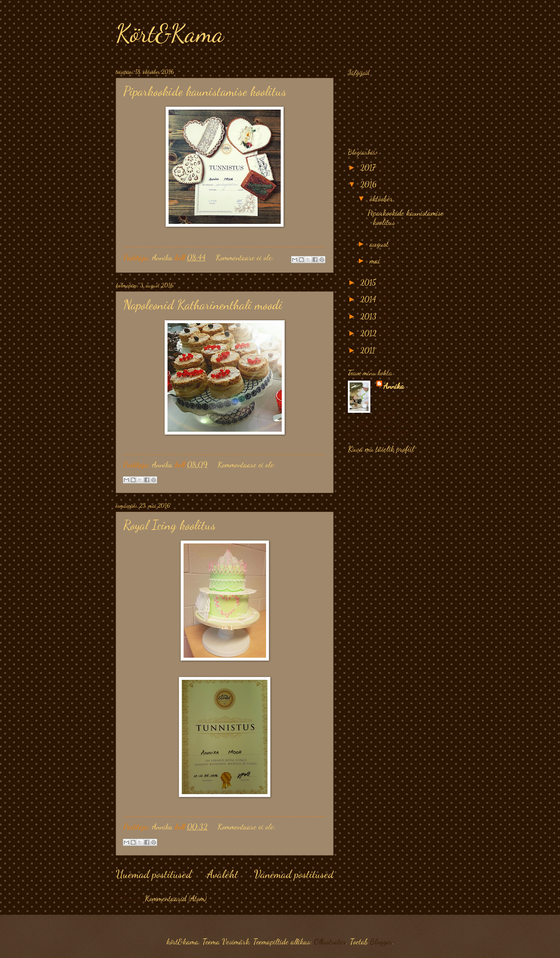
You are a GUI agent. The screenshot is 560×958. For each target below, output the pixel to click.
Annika (394, 386)
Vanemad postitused (294, 874)
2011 (369, 350)
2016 (369, 184)
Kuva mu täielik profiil (381, 449)
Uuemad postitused (154, 874)
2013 (369, 316)
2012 (369, 333)
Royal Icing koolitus (169, 525)
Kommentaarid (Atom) (176, 898)
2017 (369, 167)
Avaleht (223, 874)
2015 (369, 282)
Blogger (381, 942)
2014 (369, 299)
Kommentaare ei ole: (246, 257)
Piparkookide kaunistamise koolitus (205, 91)
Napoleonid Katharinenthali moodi (203, 305)
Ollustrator (330, 942)
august (380, 244)
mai (376, 261)
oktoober (382, 199)
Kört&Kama (170, 34)
